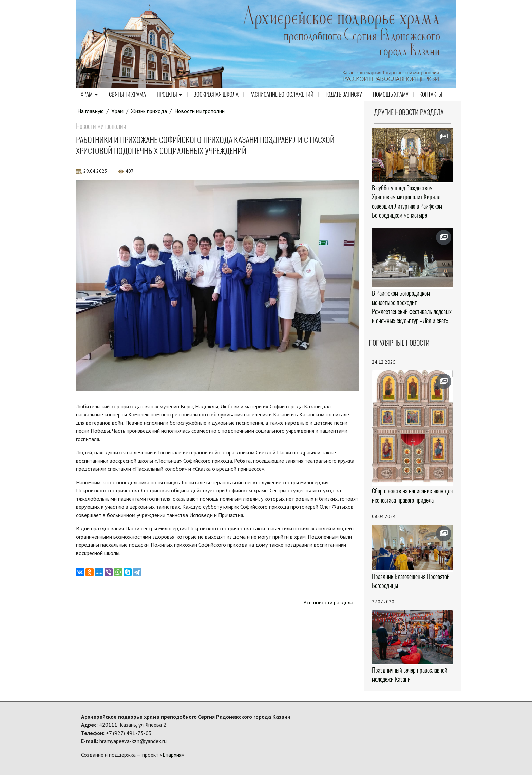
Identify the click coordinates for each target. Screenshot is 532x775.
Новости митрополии (199, 111)
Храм (89, 94)
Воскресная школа (216, 94)
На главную (91, 111)
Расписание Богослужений (281, 94)
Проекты (170, 94)
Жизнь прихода (149, 111)
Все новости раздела (328, 602)
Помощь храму (391, 94)
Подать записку (343, 94)
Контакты (431, 94)
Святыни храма (127, 94)
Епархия (172, 755)
